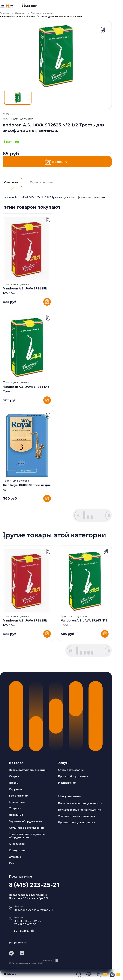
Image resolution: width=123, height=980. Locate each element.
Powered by (51, 960)
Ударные (15, 808)
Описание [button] (11, 182)
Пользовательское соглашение (79, 810)
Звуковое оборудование (25, 821)
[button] (79, 975)
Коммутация (17, 850)
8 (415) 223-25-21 (34, 885)
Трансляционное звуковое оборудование (27, 836)
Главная (4, 13)
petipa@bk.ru (18, 942)
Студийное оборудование (27, 828)
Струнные (16, 789)
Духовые (20, 13)
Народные (16, 815)
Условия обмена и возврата (76, 816)
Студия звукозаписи (72, 770)
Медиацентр (67, 783)
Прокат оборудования (73, 776)
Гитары (14, 783)
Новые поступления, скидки (28, 770)
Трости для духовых (43, 13)
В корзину (56, 162)
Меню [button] (9, 974)
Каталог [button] (30, 6)
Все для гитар (18, 796)
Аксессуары (17, 844)
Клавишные (17, 802)
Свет (12, 863)
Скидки (14, 776)
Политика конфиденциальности (80, 803)
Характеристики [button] (41, 182)
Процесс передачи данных (77, 822)
